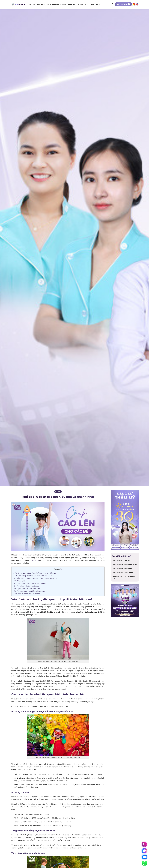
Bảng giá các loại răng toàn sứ (125, 564)
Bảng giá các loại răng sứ (123, 568)
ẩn (61, 569)
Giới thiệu (32, 4)
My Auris (35, 560)
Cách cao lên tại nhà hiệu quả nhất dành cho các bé (33, 576)
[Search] (113, 4)
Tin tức (58, 492)
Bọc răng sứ (43, 4)
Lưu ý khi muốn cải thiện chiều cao (27, 594)
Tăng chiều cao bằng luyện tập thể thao (30, 583)
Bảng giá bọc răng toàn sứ (123, 572)
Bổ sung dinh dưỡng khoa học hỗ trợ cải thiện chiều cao (36, 578)
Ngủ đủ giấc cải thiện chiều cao (27, 588)
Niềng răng (72, 4)
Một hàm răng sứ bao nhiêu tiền (124, 577)
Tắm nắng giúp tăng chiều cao (27, 586)
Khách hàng (84, 4)
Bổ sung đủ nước (22, 581)
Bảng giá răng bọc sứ (121, 560)
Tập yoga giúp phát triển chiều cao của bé (31, 591)
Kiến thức (95, 4)
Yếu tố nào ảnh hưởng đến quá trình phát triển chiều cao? (35, 573)
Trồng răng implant (58, 4)
